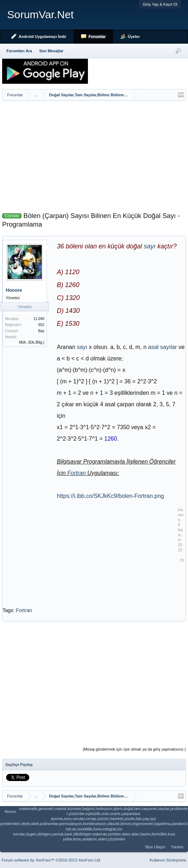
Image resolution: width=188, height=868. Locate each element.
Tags (8, 610)
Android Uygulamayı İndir (43, 37)
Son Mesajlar (51, 51)
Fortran (76, 473)
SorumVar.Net (40, 14)
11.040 (39, 319)
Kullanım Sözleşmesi (168, 860)
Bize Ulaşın (155, 847)
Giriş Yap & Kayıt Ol (160, 4)
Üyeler (134, 37)
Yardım (177, 847)
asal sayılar (162, 347)
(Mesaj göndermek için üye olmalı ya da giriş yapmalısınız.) (134, 749)
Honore (14, 290)
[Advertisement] (94, 154)
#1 (182, 560)
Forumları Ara (19, 51)
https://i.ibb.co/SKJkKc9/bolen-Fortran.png (110, 496)
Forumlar (97, 37)
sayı (150, 246)
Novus (10, 811)
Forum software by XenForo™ (51, 860)
